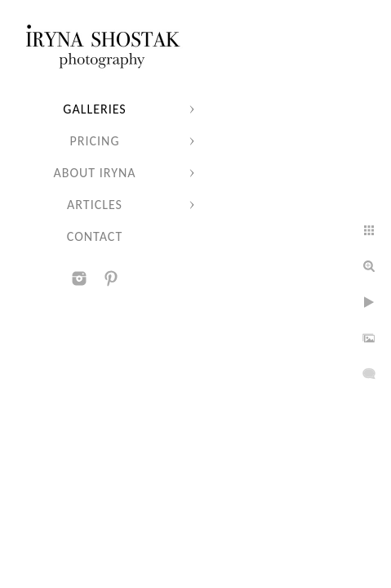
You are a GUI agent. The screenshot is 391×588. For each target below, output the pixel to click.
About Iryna (94, 173)
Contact (95, 236)
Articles (95, 205)
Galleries (94, 109)
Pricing (95, 141)
